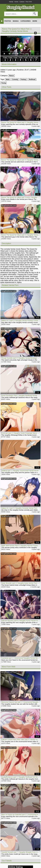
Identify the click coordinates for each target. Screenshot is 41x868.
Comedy (15, 79)
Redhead (32, 79)
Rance (12, 76)
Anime (16, 2)
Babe (8, 79)
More (35, 21)
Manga (16, 21)
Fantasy (24, 79)
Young (4, 83)
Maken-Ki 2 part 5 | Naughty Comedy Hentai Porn (19, 508)
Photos (8, 21)
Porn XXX (29, 2)
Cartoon (22, 2)
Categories (26, 21)
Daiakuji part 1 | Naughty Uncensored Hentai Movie (20, 471)
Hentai (11, 2)
